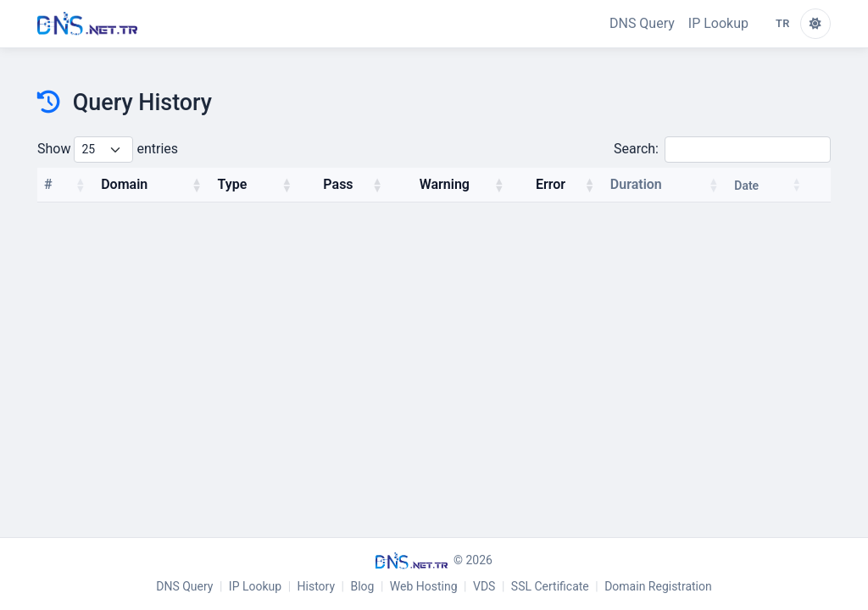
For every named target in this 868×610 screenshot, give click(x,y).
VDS (484, 586)
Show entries (108, 150)
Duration (636, 184)
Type (233, 184)
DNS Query (642, 23)
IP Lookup (718, 23)
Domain (124, 184)
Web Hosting (424, 586)
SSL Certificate (550, 586)
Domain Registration (658, 586)
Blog (362, 586)
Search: (722, 150)
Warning (445, 184)
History (317, 586)
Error (551, 184)
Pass (338, 184)
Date (746, 186)
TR (783, 23)
